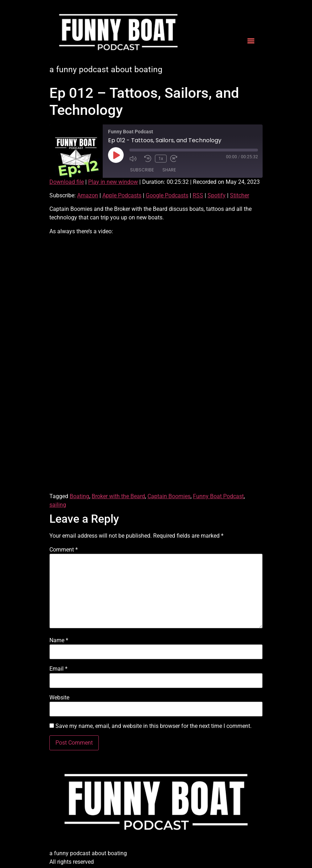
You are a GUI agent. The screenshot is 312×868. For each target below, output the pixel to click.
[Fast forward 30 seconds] (176, 159)
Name (59, 640)
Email (58, 669)
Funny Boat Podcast (218, 496)
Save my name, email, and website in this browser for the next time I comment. (154, 726)
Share (169, 170)
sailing (58, 505)
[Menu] (251, 41)
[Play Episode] (116, 155)
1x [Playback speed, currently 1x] (161, 159)
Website (59, 698)
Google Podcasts (167, 195)
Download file (67, 182)
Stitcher (240, 195)
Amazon (88, 195)
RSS (198, 195)
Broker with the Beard (118, 496)
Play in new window (113, 182)
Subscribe (142, 170)
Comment (64, 550)
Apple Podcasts (122, 195)
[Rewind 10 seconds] (148, 159)
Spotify (217, 195)
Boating (79, 496)
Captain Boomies (169, 496)
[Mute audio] (135, 159)
